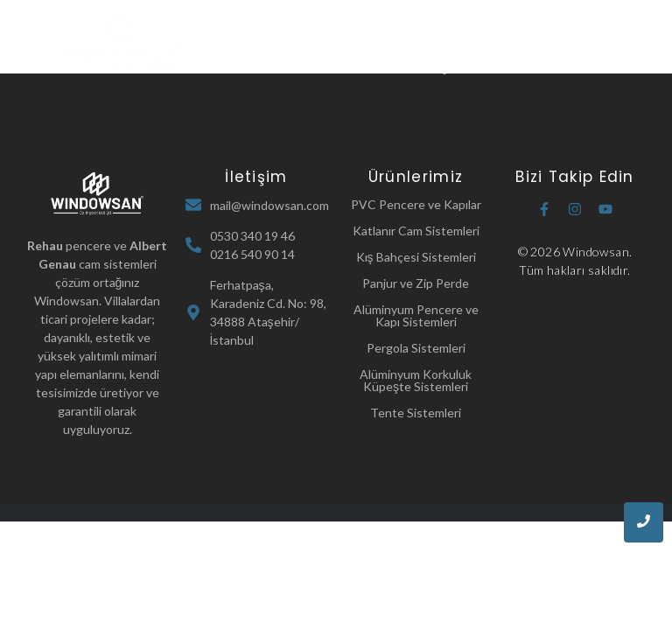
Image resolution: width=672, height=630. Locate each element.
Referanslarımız (352, 66)
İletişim (441, 66)
